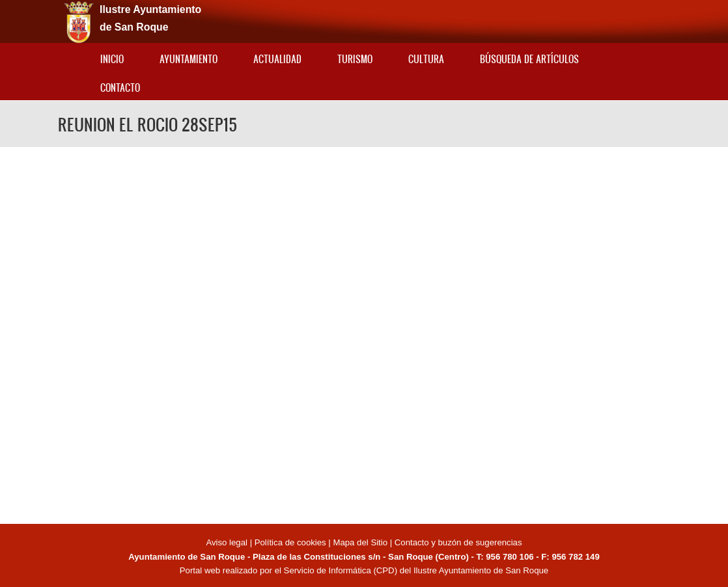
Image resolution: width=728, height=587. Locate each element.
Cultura (426, 59)
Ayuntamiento (189, 59)
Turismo (355, 59)
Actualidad (277, 59)
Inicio (112, 59)
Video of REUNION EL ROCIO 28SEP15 (364, 334)
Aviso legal (228, 542)
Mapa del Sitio (360, 542)
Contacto (120, 88)
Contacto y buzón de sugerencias (458, 542)
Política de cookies (290, 542)
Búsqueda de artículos (529, 59)
